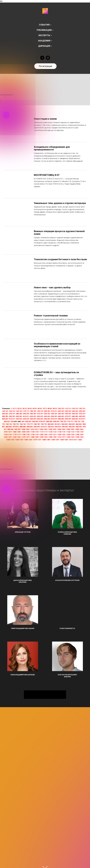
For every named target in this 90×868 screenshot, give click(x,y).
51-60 (37, 409)
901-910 (40, 427)
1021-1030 (48, 429)
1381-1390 (51, 440)
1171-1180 (21, 435)
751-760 (19, 424)
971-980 (7, 429)
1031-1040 (57, 429)
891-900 (33, 427)
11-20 (17, 409)
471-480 (72, 416)
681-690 (53, 422)
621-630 (10, 422)
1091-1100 (30, 432)
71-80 (47, 409)
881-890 (26, 427)
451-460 (58, 416)
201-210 (51, 411)
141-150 (9, 411)
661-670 (39, 422)
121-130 (78, 409)
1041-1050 (66, 429)
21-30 (22, 409)
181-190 (37, 411)
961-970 (82, 427)
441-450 (51, 416)
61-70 (42, 409)
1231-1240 (75, 435)
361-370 (79, 414)
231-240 (72, 411)
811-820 (61, 424)
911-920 (47, 427)
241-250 (79, 411)
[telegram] (42, 58)
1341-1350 (15, 440)
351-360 (72, 414)
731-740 (5, 424)
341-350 (65, 414)
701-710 (67, 422)
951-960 (75, 427)
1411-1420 (77, 440)
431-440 (44, 416)
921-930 (54, 427)
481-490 (79, 416)
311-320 (44, 414)
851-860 (5, 427)
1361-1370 (33, 440)
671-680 (46, 422)
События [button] (44, 25)
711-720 (74, 422)
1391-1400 (60, 440)
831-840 (75, 424)
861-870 (12, 427)
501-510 (9, 419)
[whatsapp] (48, 58)
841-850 (82, 424)
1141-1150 (75, 432)
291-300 (30, 414)
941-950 (68, 427)
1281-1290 (39, 437)
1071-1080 (12, 432)
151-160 (16, 411)
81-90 (52, 409)
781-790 (40, 424)
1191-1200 (39, 435)
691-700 (60, 422)
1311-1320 (66, 437)
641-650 (25, 422)
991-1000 (22, 429)
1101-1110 (39, 432)
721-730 (81, 422)
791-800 (47, 424)
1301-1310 (57, 437)
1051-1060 (75, 429)
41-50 (32, 409)
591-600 (72, 419)
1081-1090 (21, 432)
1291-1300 (48, 437)
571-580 (58, 419)
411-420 (30, 416)
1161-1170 (12, 435)
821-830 (68, 424)
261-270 (9, 414)
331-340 (58, 414)
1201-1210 (48, 435)
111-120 (71, 409)
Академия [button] (44, 41)
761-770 (26, 424)
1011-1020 (39, 429)
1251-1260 (12, 437)
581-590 (65, 419)
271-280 (16, 414)
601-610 (79, 419)
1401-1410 (69, 440)
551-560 (44, 419)
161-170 (23, 411)
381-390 (9, 416)
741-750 (12, 424)
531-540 (30, 419)
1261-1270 (21, 437)
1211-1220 (57, 435)
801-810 (54, 424)
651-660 (32, 422)
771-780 (33, 424)
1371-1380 (42, 440)
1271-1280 (30, 437)
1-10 (13, 409)
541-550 (37, 419)
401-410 (23, 416)
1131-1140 (66, 432)
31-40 (27, 409)
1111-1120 (48, 432)
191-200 (44, 411)
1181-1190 (30, 435)
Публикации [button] (44, 30)
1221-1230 (66, 435)
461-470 (65, 416)
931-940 (61, 427)
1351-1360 (24, 440)
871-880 (19, 427)
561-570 (51, 419)
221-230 (65, 411)
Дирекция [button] (44, 46)
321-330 (51, 414)
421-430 (37, 416)
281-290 (23, 414)
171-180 (30, 411)
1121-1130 (57, 432)
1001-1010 (30, 429)
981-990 (14, 429)
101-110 (64, 409)
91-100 (58, 409)
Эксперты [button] (44, 35)
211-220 (58, 411)
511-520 (16, 419)
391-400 (16, 416)
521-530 (23, 419)
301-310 (37, 414)
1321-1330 (75, 437)
